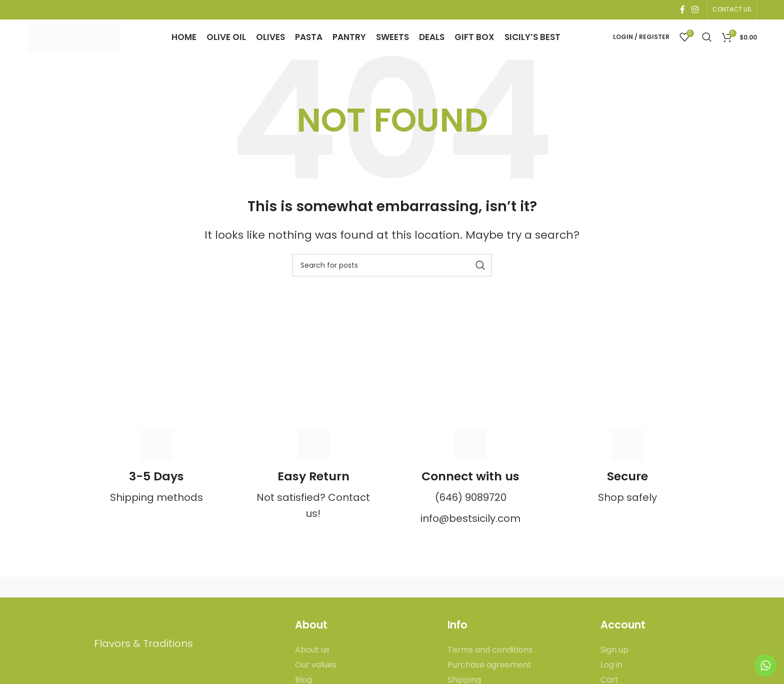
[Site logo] (77, 44)
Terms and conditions (490, 665)
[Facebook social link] (682, 10)
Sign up (614, 665)
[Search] (707, 45)
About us (312, 665)
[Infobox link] (156, 482)
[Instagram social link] (695, 10)
